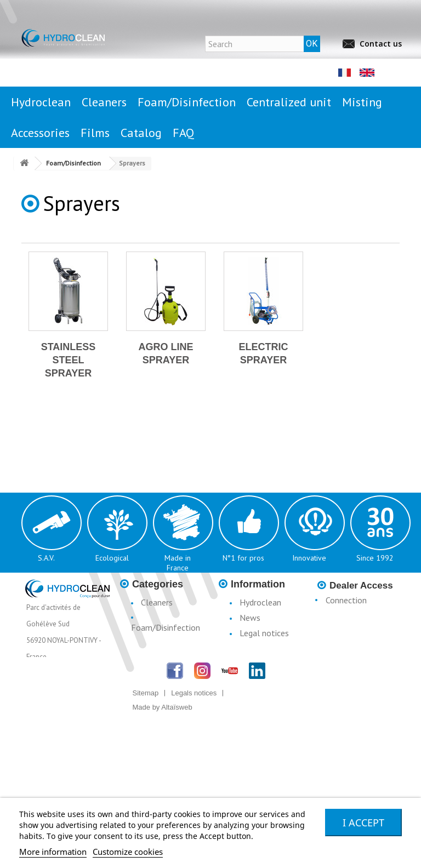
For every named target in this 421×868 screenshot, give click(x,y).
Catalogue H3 (265, 701)
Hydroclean (260, 602)
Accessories (162, 684)
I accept (363, 823)
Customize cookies (128, 852)
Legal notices (264, 633)
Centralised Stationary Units (161, 648)
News (250, 618)
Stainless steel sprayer (69, 360)
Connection (346, 600)
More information (53, 852)
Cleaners (157, 602)
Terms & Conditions (251, 680)
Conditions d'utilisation (254, 654)
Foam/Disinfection (166, 627)
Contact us (381, 44)
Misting (154, 669)
